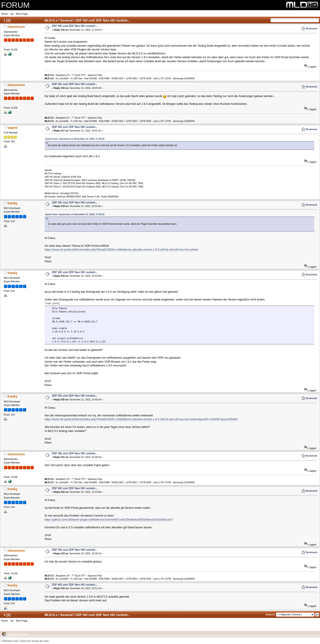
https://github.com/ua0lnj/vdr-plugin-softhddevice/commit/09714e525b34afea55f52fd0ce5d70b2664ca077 (109, 520)
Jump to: (270, 615)
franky (13, 203)
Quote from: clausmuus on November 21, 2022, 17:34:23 (75, 139)
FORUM (15, 5)
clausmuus (16, 27)
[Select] (56, 303)
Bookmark (312, 28)
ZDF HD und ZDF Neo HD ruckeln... (75, 26)
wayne (13, 128)
